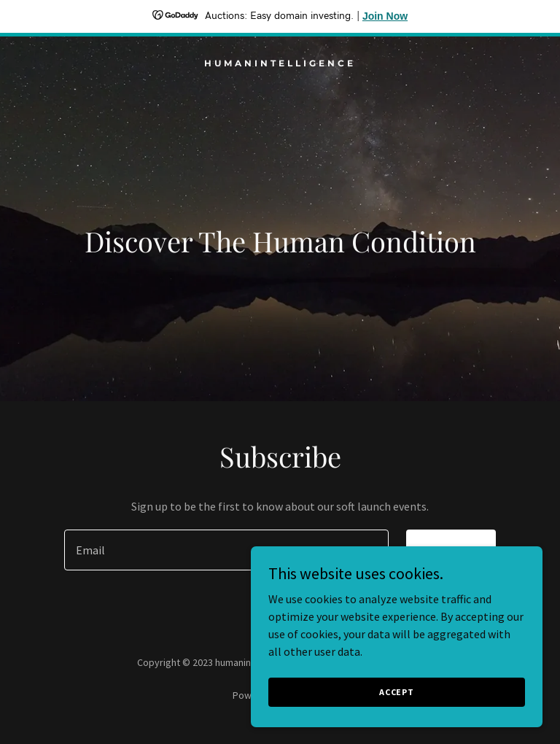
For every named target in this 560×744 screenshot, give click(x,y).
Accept (397, 692)
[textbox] (226, 550)
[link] (280, 62)
